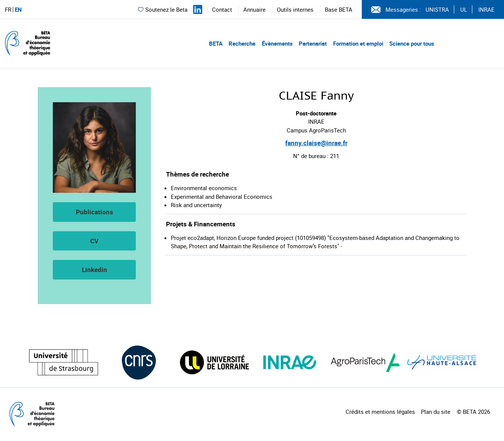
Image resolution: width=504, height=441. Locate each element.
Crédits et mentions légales (380, 412)
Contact (222, 9)
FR (8, 10)
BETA (216, 43)
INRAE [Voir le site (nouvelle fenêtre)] (486, 9)
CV (94, 241)
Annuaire (254, 9)
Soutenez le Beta (162, 9)
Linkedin (94, 270)
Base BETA (339, 9)
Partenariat (313, 43)
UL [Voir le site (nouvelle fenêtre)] (464, 9)
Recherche (242, 43)
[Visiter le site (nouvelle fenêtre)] (64, 362)
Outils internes (295, 9)
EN (18, 10)
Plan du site (436, 412)
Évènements (277, 43)
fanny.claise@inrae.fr (316, 143)
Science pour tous (412, 43)
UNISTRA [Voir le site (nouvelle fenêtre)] (437, 9)
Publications (94, 212)
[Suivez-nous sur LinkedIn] (198, 9)
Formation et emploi (358, 43)
